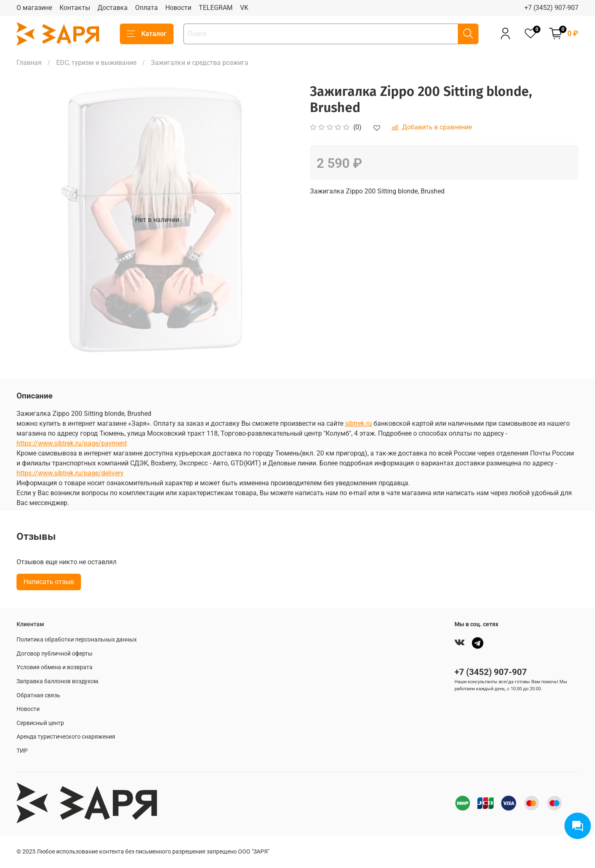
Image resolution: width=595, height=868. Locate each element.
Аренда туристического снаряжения (66, 737)
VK (244, 8)
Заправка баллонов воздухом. (58, 681)
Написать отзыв (49, 582)
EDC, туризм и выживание (96, 63)
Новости (178, 8)
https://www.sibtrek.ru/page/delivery (70, 473)
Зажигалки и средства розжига (200, 63)
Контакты (75, 8)
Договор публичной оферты (55, 654)
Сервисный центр (40, 723)
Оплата (146, 8)
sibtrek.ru (358, 423)
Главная (29, 63)
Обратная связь (38, 695)
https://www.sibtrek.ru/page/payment (72, 443)
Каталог (147, 34)
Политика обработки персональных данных (77, 640)
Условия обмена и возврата (55, 667)
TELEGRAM (216, 8)
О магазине (34, 8)
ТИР (22, 751)
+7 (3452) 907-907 (551, 8)
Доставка (113, 8)
